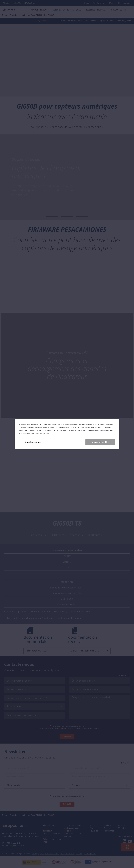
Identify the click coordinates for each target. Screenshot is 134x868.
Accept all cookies (100, 442)
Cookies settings (33, 442)
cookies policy (42, 433)
